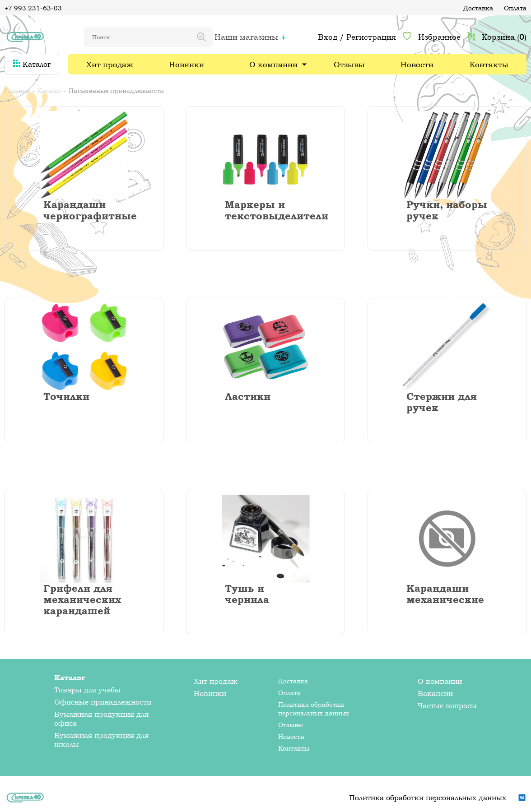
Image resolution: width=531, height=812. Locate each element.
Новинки (186, 64)
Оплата (515, 8)
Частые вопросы (447, 705)
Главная (17, 90)
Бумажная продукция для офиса (101, 719)
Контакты (489, 64)
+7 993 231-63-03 (33, 8)
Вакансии (435, 693)
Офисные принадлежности (103, 702)
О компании (273, 64)
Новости (417, 64)
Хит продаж (110, 64)
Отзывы (349, 64)
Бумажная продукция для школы (101, 740)
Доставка (478, 8)
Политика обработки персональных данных (314, 709)
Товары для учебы (87, 690)
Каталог (32, 64)
